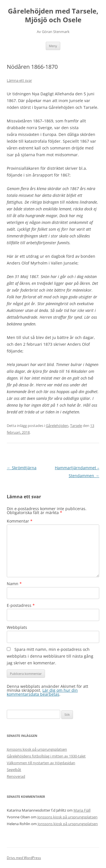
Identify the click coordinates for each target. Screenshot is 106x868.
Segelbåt (14, 770)
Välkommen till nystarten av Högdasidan (41, 763)
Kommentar (20, 521)
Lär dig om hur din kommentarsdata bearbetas (42, 692)
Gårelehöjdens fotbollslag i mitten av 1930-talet (46, 756)
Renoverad (16, 776)
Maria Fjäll (82, 810)
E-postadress (21, 605)
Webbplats (17, 627)
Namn (14, 584)
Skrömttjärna (22, 468)
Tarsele (76, 426)
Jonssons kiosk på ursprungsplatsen (37, 749)
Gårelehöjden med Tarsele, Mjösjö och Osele (53, 16)
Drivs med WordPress (24, 858)
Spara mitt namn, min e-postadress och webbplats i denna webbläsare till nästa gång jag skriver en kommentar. (50, 656)
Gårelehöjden (57, 426)
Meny (53, 46)
